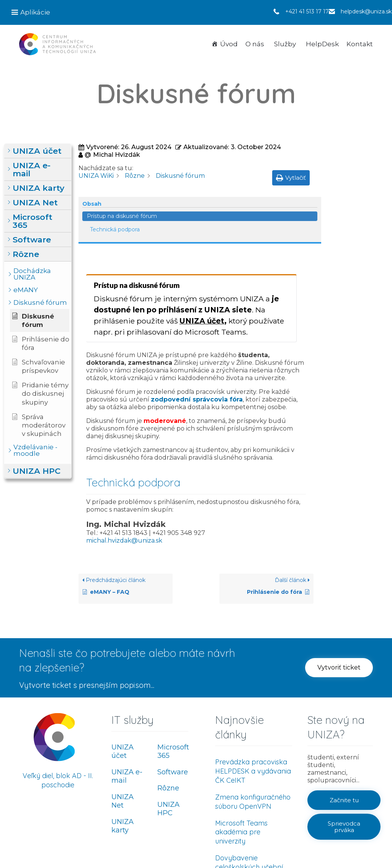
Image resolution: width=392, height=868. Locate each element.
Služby (285, 44)
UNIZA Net (122, 739)
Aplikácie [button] (35, 12)
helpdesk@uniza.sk (366, 11)
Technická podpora (357, 184)
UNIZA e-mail (127, 714)
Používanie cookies (350, 846)
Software (173, 710)
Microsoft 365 (173, 690)
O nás (255, 44)
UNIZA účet (202, 259)
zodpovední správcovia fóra (197, 338)
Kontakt (360, 44)
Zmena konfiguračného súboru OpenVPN (253, 740)
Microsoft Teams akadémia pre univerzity (241, 770)
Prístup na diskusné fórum (355, 166)
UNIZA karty (122, 764)
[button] (38, 151)
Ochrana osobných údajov (291, 846)
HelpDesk (322, 44)
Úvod (229, 44)
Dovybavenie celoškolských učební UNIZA (249, 805)
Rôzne (168, 727)
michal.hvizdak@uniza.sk (124, 479)
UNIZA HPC (168, 747)
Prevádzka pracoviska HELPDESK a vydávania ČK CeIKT (253, 709)
